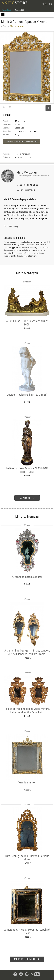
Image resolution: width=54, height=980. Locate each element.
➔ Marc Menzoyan (22, 154)
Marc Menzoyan (27, 172)
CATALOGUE (6, 10)
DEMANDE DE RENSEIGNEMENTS (21, 141)
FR (43, 4)
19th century (14, 226)
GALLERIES (20, 10)
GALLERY (20, 191)
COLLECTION (30, 191)
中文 (51, 4)
